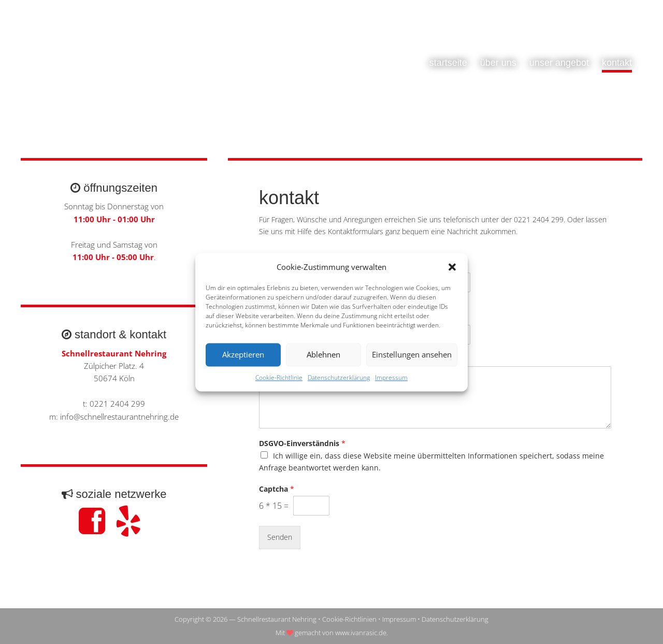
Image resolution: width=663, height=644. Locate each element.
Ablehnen (323, 355)
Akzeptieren (243, 355)
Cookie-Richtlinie (279, 377)
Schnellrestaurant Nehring (124, 73)
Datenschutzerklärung (339, 377)
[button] (452, 267)
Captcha (277, 489)
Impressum (391, 377)
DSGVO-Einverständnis (302, 443)
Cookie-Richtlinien (349, 619)
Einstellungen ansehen (412, 355)
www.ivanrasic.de (361, 633)
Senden (280, 537)
